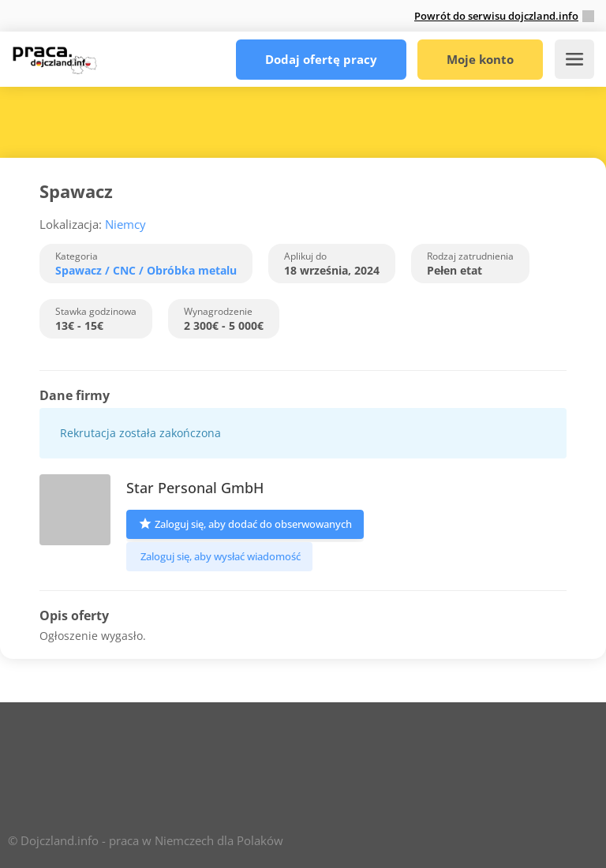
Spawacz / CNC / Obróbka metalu (146, 270)
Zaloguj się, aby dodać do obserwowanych (245, 523)
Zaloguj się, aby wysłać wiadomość (219, 556)
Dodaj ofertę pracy (321, 59)
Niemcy (125, 224)
